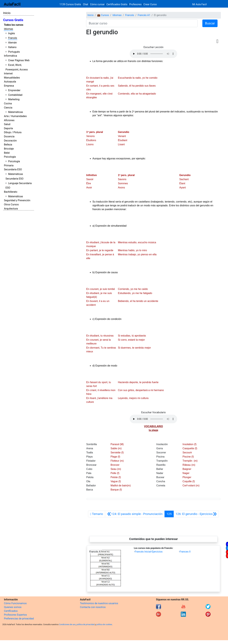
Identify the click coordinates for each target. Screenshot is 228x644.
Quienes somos (13, 607)
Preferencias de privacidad (19, 619)
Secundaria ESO (13, 169)
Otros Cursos (11, 204)
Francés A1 (144, 15)
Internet (8, 74)
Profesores (135, 4)
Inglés (11, 33)
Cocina (8, 103)
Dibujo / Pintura (13, 132)
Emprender (14, 90)
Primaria (9, 165)
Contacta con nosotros (93, 607)
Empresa (9, 86)
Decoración (10, 141)
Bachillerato (11, 192)
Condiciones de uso (67, 624)
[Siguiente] (196, 514)
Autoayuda (10, 82)
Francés (13, 38)
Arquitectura (11, 209)
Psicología (10, 157)
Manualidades (12, 78)
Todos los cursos (14, 25)
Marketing (14, 99)
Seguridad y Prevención (17, 200)
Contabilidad (15, 95)
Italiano (12, 47)
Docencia (9, 136)
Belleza (8, 145)
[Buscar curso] (142, 23)
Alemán (12, 43)
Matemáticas (16, 112)
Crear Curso (150, 4)
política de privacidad (85, 624)
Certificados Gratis (117, 4)
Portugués (14, 52)
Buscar (210, 23)
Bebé (7, 153)
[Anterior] (135, 514)
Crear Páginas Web (19, 60)
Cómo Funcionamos (15, 603)
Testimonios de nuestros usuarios (99, 603)
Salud (7, 124)
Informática (10, 56)
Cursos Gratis (13, 20)
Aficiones (9, 120)
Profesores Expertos (15, 615)
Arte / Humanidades (15, 116)
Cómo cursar (97, 4)
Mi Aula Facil (199, 4)
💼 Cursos (103, 15)
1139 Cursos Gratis (71, 4)
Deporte (8, 128)
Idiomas (8, 29)
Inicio (7, 13)
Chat (86, 4)
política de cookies (104, 624)
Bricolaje (9, 149)
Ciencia (8, 108)
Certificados (11, 611)
